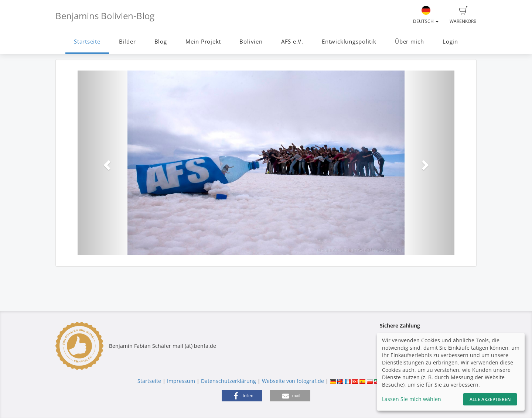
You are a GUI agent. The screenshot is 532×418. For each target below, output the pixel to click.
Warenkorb (463, 15)
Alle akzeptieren (490, 399)
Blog (161, 42)
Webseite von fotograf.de (293, 381)
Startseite (87, 42)
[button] (106, 163)
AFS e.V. (292, 42)
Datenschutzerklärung (229, 381)
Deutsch (426, 15)
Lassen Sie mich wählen (412, 399)
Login (450, 42)
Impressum (181, 381)
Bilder (127, 42)
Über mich (410, 42)
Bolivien (251, 42)
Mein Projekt (203, 42)
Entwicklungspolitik (349, 42)
